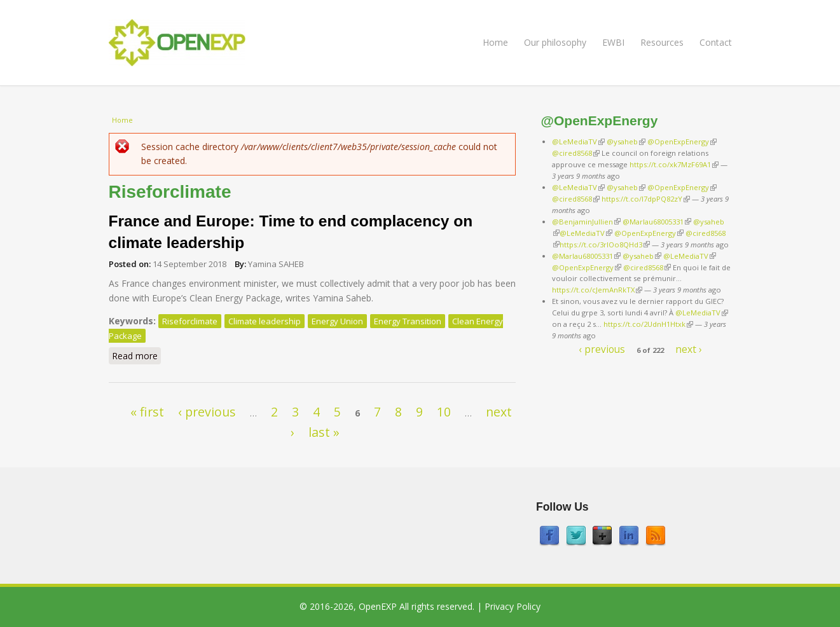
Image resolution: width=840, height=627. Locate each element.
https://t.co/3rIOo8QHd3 (605, 245)
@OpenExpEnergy (682, 141)
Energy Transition (408, 321)
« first (147, 412)
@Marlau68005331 (657, 222)
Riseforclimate (190, 321)
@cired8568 (576, 153)
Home (495, 42)
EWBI (613, 42)
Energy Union (337, 321)
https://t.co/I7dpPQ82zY (646, 199)
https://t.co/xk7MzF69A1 (674, 164)
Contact (716, 42)
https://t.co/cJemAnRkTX (597, 290)
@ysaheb (626, 141)
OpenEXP (378, 606)
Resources (662, 42)
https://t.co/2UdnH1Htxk (648, 324)
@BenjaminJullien (586, 222)
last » (324, 432)
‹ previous (207, 412)
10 (444, 412)
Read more (136, 355)
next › (689, 349)
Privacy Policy (513, 606)
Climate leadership (265, 321)
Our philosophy (555, 42)
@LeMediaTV (578, 141)
